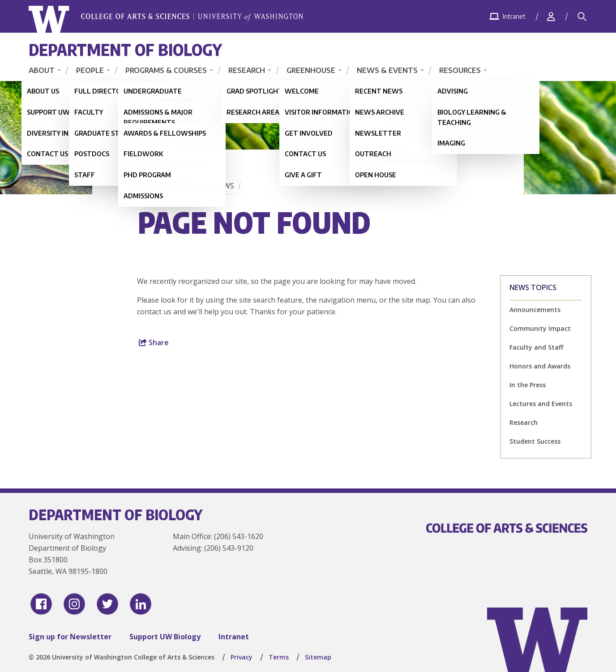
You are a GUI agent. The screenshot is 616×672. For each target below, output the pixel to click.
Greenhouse (311, 70)
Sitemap (318, 657)
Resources (460, 70)
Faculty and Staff (536, 347)
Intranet (234, 637)
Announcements (535, 310)
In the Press (528, 385)
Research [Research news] (524, 422)
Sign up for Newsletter (70, 637)
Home (150, 186)
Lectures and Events (541, 404)
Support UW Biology (165, 637)
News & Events (387, 70)
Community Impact (540, 328)
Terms (279, 657)
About (42, 70)
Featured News (205, 186)
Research (247, 70)
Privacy (242, 657)
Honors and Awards (540, 366)
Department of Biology (125, 49)
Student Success (535, 441)
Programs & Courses (166, 70)
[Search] (582, 17)
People (90, 70)
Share (154, 342)
